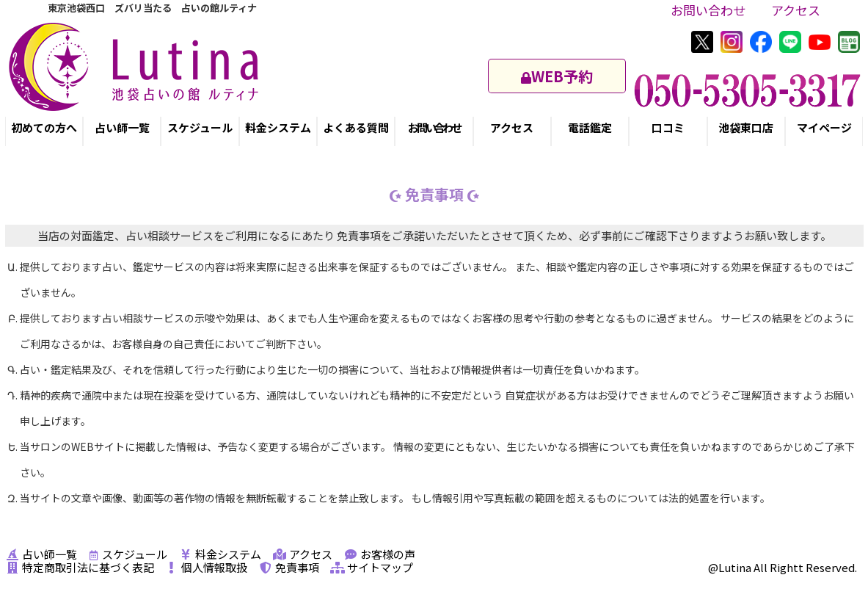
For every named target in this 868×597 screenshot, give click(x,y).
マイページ (824, 127)
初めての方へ (44, 127)
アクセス (796, 10)
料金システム (278, 127)
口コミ (668, 127)
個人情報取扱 (206, 567)
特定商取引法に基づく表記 (80, 567)
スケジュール (200, 127)
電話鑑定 (590, 127)
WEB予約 (557, 76)
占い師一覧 (122, 127)
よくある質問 (356, 127)
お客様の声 (379, 554)
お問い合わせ (708, 10)
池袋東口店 (746, 127)
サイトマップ (372, 567)
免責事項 (289, 567)
